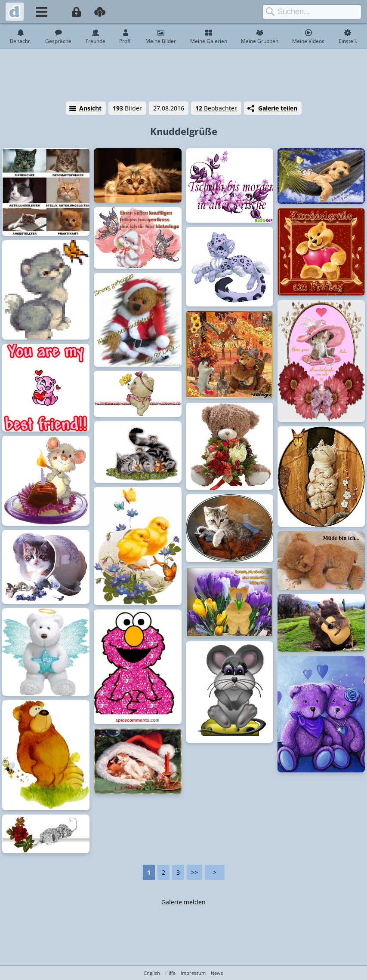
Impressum (193, 973)
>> (194, 872)
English (152, 973)
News (217, 973)
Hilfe (170, 973)
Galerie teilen (278, 108)
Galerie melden (183, 902)
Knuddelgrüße (184, 131)
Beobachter (216, 108)
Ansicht (90, 108)
